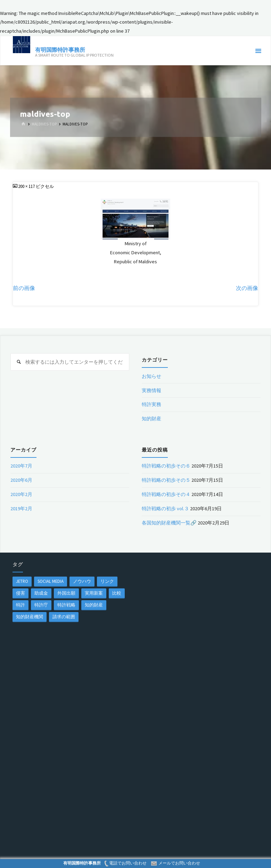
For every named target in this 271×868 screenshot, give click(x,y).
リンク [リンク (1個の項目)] (107, 581)
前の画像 (24, 288)
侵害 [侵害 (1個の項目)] (20, 593)
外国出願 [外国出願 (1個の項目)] (66, 593)
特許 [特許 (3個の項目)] (20, 605)
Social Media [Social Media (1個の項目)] (51, 581)
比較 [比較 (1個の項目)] (117, 593)
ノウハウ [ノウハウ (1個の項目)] (82, 581)
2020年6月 (21, 480)
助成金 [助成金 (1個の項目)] (41, 593)
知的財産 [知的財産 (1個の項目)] (94, 605)
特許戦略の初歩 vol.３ (165, 509)
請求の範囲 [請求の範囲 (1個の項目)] (64, 617)
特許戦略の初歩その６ (166, 466)
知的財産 (151, 419)
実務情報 (151, 390)
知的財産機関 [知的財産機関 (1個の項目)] (30, 617)
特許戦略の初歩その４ (166, 494)
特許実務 (151, 404)
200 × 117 (27, 186)
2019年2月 (21, 509)
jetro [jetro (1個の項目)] (22, 581)
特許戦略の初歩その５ (166, 480)
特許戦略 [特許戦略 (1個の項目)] (66, 605)
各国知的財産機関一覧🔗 (169, 523)
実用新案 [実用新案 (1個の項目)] (94, 593)
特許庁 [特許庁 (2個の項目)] (41, 605)
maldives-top (44, 124)
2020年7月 (21, 466)
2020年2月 (21, 494)
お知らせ (151, 376)
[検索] (19, 362)
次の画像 (247, 288)
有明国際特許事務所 (60, 50)
